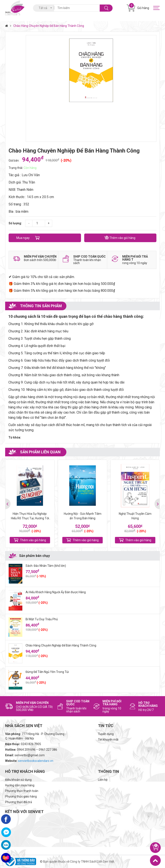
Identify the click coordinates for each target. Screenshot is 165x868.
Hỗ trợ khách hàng (25, 771)
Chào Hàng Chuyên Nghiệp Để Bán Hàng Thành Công (61, 645)
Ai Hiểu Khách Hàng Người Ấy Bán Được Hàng (56, 592)
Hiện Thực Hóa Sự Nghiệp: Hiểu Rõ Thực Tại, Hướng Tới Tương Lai (30, 517)
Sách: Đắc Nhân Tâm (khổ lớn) (46, 566)
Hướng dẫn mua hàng (20, 785)
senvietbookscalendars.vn (36, 761)
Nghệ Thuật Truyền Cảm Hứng (135, 516)
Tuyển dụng (106, 734)
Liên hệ (103, 780)
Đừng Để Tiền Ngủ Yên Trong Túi (47, 672)
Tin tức (106, 726)
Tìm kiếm (106, 8)
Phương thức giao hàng (21, 796)
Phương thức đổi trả (19, 802)
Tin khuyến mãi (108, 740)
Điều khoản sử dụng (18, 780)
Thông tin (108, 771)
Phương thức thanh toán (22, 791)
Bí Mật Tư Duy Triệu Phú (42, 619)
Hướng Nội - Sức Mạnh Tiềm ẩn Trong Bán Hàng (83, 516)
